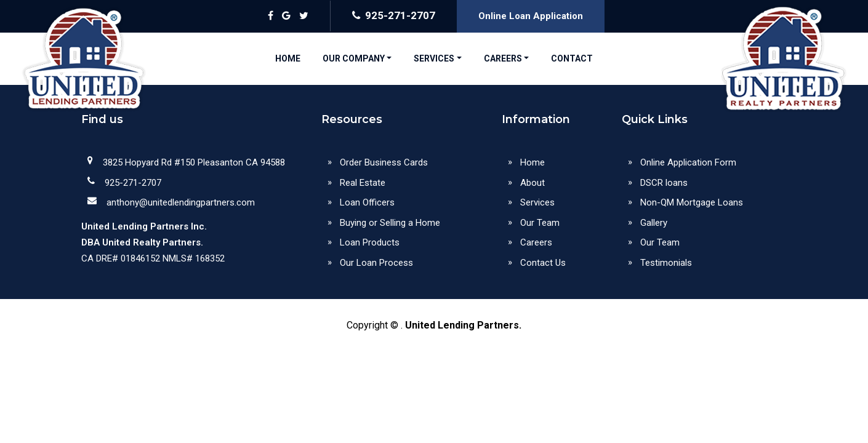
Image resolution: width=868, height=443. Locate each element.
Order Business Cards (384, 162)
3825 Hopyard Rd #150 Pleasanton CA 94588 (194, 162)
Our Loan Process (376, 263)
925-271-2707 (394, 15)
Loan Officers (367, 202)
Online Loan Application (531, 16)
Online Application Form (688, 162)
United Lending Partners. (463, 325)
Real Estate (363, 183)
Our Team (540, 223)
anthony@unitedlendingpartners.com (181, 202)
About (532, 183)
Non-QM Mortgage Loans (692, 202)
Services (537, 202)
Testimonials (666, 263)
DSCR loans (664, 183)
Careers (536, 242)
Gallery (654, 223)
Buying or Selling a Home (390, 223)
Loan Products (370, 242)
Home (532, 162)
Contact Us (543, 263)
